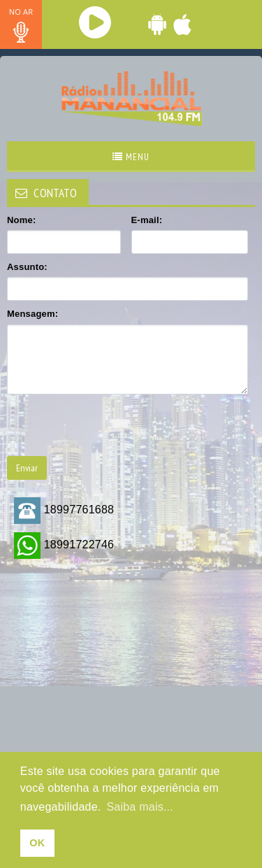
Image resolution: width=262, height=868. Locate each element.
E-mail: (147, 220)
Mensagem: (32, 314)
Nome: (21, 220)
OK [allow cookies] (37, 843)
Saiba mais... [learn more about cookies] (140, 807)
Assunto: (27, 267)
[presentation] (113, 425)
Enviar (27, 468)
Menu (131, 157)
